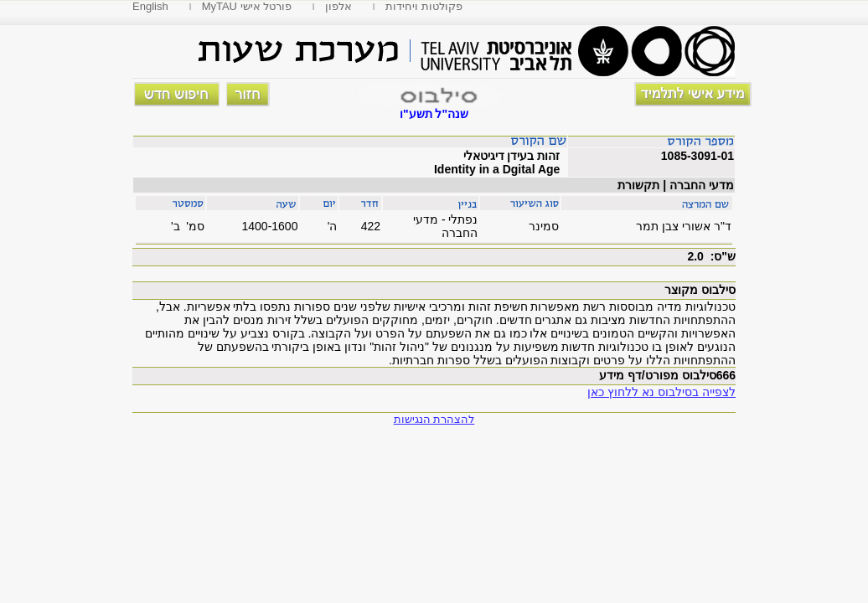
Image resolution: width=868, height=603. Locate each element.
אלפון (338, 6)
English (150, 6)
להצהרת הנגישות (434, 419)
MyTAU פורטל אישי (247, 6)
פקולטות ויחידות (424, 6)
